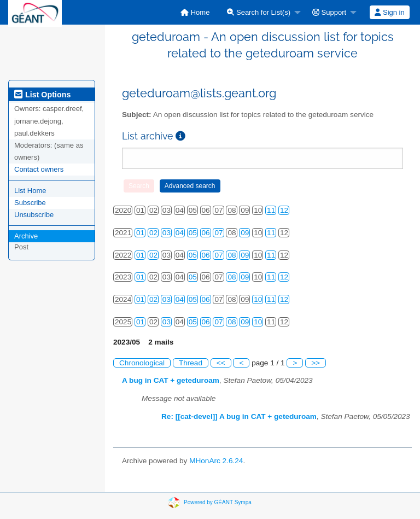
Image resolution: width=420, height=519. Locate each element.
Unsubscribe (34, 215)
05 (193, 233)
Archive (26, 236)
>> (316, 363)
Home (195, 12)
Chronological (142, 363)
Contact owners (39, 169)
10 (258, 299)
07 (218, 233)
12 (284, 210)
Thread (191, 363)
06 (206, 233)
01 (140, 233)
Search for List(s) (259, 12)
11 (271, 210)
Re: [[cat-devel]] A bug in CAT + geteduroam (239, 416)
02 (153, 233)
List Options (42, 95)
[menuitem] (195, 12)
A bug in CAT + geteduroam (171, 380)
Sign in (389, 12)
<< (221, 363)
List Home (30, 191)
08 (232, 255)
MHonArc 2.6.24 (216, 461)
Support (329, 12)
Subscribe (30, 203)
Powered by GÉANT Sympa (218, 502)
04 (180, 233)
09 (245, 233)
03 (167, 233)
